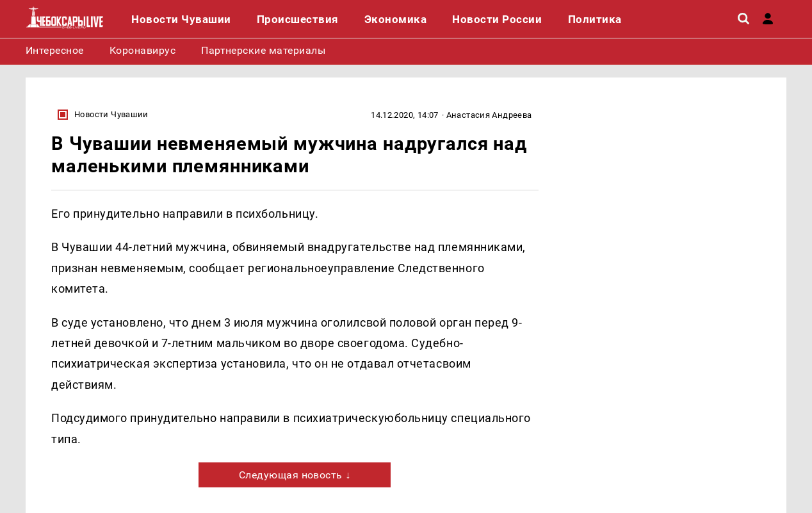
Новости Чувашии (111, 114)
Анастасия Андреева (489, 115)
